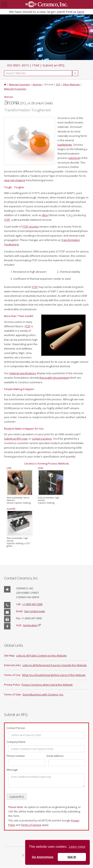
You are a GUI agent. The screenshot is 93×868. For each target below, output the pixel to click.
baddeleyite (65, 145)
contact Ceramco (42, 439)
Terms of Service (31, 825)
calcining (74, 158)
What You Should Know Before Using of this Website (54, 675)
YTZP (7, 220)
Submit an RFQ (54, 65)
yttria (45, 215)
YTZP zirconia (30, 227)
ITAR (36, 65)
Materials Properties (15, 89)
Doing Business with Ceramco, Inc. (43, 694)
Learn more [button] (77, 847)
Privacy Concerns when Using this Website (47, 685)
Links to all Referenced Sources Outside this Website (55, 665)
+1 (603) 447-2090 (32, 604)
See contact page (35, 611)
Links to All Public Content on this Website (41, 656)
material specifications (23, 373)
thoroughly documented (54, 378)
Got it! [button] (72, 857)
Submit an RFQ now (16, 439)
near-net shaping (14, 180)
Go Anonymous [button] (43, 857)
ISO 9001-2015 (18, 65)
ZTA (58, 84)
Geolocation (30, 625)
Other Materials (71, 84)
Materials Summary (19, 84)
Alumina (37, 84)
